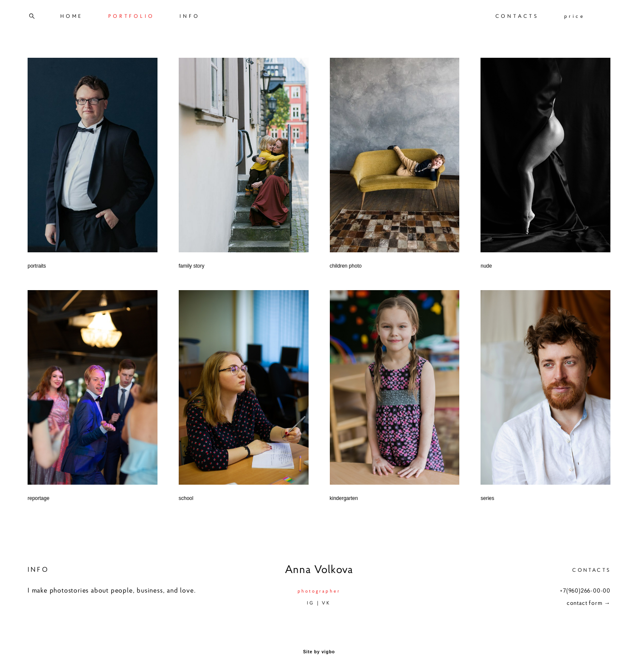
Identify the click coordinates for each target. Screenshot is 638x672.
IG (311, 603)
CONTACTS (517, 16)
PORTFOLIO (131, 16)
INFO (190, 16)
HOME (72, 16)
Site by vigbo (319, 652)
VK (326, 603)
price (575, 16)
